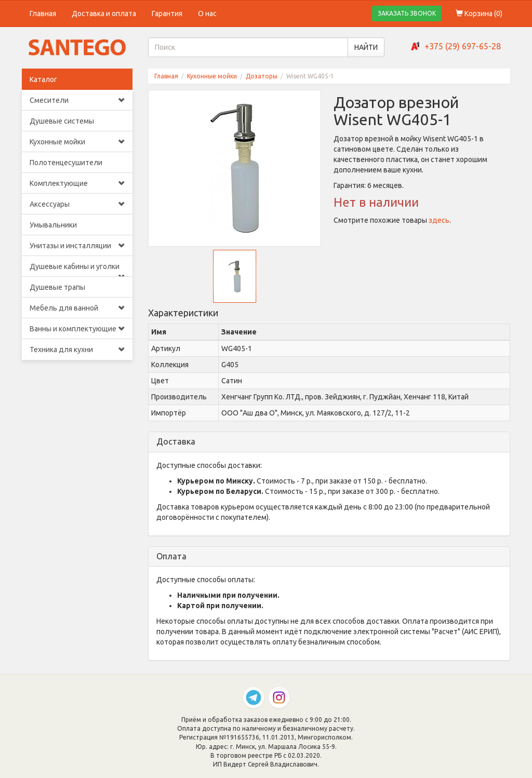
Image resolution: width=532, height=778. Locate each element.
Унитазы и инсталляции (77, 246)
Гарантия (167, 14)
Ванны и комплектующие (77, 329)
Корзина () (479, 14)
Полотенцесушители (66, 163)
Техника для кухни (77, 350)
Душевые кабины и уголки (77, 270)
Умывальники (53, 225)
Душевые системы (62, 121)
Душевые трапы (57, 287)
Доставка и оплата (104, 14)
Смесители (77, 100)
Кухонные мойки (77, 142)
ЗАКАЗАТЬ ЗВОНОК (407, 13)
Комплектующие (77, 183)
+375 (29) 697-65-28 (463, 46)
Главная (43, 14)
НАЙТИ (366, 47)
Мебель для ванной (77, 308)
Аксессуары (77, 204)
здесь (439, 220)
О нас (207, 14)
